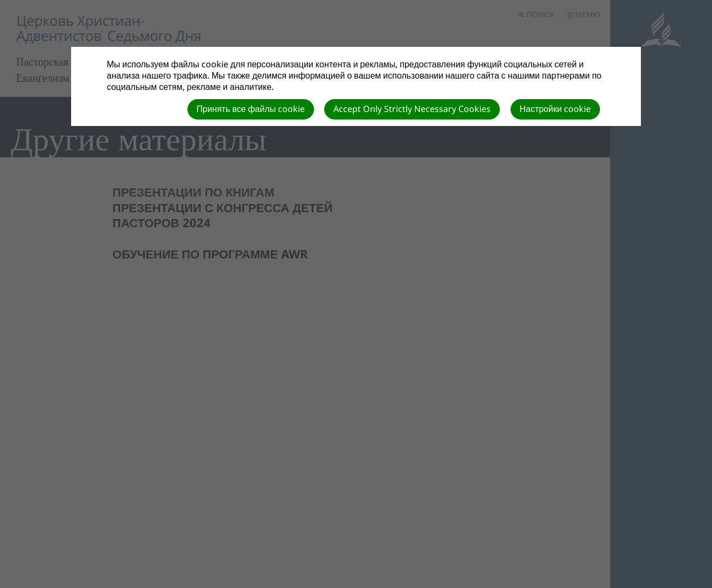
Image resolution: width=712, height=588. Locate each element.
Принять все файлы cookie (251, 109)
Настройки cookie (555, 109)
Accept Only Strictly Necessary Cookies (412, 109)
